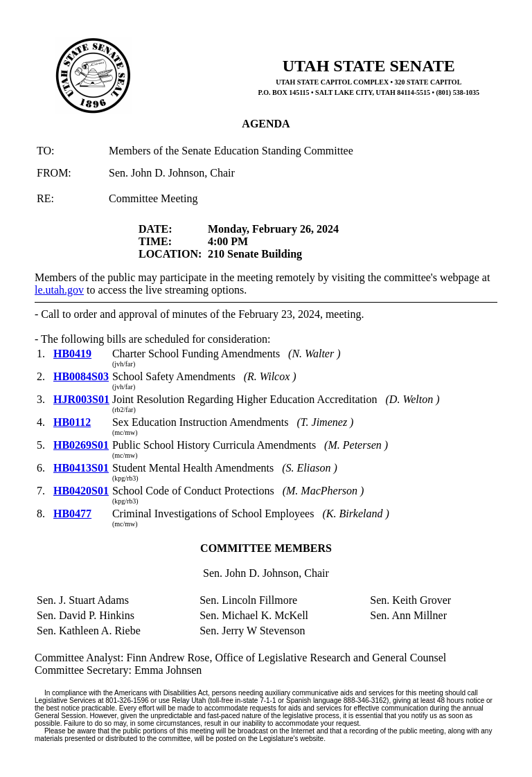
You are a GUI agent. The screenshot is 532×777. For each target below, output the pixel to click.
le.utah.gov (59, 290)
